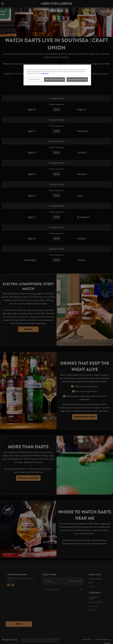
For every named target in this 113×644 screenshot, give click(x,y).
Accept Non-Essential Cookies (77, 79)
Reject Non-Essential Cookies (55, 79)
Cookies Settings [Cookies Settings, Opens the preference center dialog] (34, 79)
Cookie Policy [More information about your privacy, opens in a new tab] (45, 73)
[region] (57, 75)
